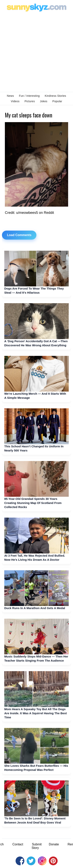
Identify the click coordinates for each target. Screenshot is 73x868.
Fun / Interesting (29, 96)
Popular (57, 101)
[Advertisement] (36, 51)
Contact (18, 844)
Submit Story (37, 846)
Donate (54, 844)
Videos (15, 101)
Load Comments (19, 235)
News (10, 96)
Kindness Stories (55, 96)
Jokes (44, 101)
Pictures (30, 101)
